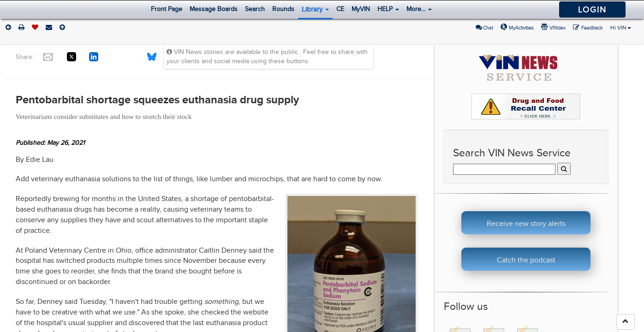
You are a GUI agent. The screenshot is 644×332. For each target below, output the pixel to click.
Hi (621, 28)
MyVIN (361, 9)
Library (315, 9)
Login (592, 9)
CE (340, 9)
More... (419, 9)
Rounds (283, 9)
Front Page (167, 9)
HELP (388, 9)
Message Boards (214, 9)
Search (255, 9)
